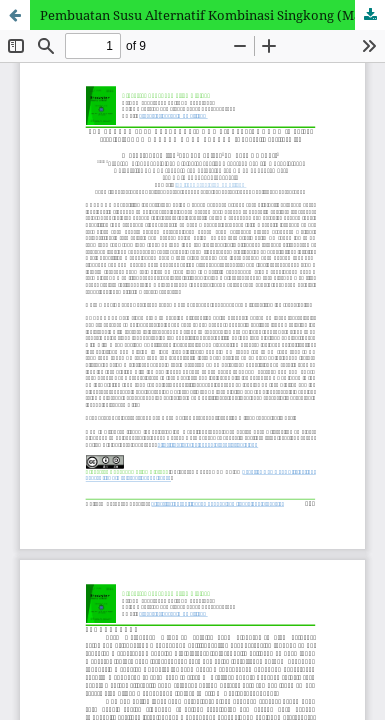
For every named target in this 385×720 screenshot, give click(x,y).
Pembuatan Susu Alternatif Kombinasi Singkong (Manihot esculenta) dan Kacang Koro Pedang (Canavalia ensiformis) (212, 15)
